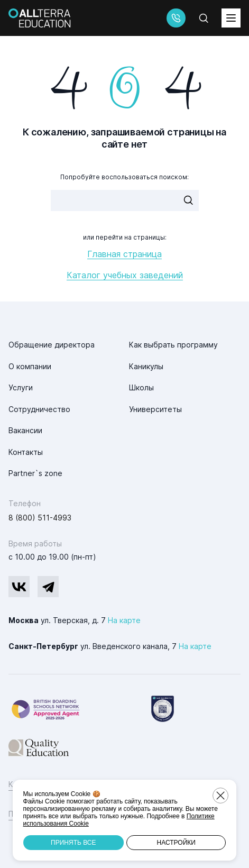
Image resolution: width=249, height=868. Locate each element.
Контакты (26, 452)
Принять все (73, 843)
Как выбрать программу (173, 345)
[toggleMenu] (231, 18)
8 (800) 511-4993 (40, 518)
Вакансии (25, 430)
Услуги (21, 387)
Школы (141, 387)
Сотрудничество (39, 409)
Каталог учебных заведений (125, 275)
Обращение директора (52, 345)
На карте (124, 620)
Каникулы (146, 366)
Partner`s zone (35, 473)
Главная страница (124, 254)
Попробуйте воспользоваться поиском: (124, 177)
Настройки (176, 843)
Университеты (155, 409)
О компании (30, 366)
